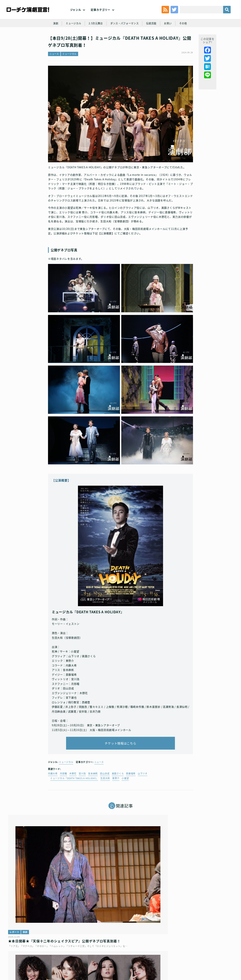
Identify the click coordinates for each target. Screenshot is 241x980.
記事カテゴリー (100, 15)
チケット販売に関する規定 (53, 953)
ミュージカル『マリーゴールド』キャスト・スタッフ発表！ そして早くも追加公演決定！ (195, 905)
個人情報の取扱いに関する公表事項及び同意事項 (98, 953)
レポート (17, 891)
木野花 (73, 794)
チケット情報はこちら (121, 762)
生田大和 (105, 799)
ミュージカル (71, 36)
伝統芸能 (153, 36)
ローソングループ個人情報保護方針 (148, 953)
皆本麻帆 (93, 794)
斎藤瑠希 (131, 794)
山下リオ (143, 794)
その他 (186, 36)
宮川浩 (82, 794)
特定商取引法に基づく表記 (186, 953)
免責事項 (209, 953)
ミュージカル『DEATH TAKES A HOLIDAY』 (74, 799)
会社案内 (223, 953)
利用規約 (29, 953)
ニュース (54, 71)
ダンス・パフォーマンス (125, 36)
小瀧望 (125, 799)
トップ (17, 953)
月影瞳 (63, 794)
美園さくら (118, 794)
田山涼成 (105, 794)
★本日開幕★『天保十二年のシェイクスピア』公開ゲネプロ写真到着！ (44, 902)
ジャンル (76, 15)
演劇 (53, 36)
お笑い (170, 36)
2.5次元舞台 (95, 36)
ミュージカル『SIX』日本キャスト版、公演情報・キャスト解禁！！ (120, 902)
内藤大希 (53, 794)
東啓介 (116, 799)
